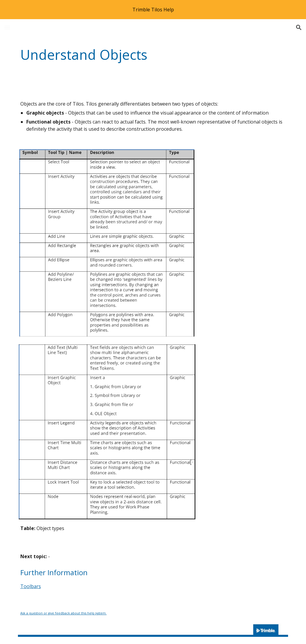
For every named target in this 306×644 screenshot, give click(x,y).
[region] (153, 10)
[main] (130, 55)
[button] (7, 27)
